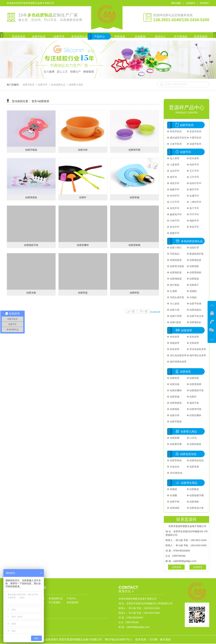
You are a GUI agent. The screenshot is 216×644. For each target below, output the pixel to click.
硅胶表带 (187, 330)
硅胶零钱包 (175, 460)
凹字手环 (194, 214)
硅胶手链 (174, 502)
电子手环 (194, 208)
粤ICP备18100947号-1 (119, 640)
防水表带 (194, 158)
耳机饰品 (174, 254)
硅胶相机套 (175, 272)
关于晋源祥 (55, 602)
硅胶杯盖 (194, 378)
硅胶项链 (194, 502)
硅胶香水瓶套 (177, 266)
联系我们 (205, 3)
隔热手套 (194, 403)
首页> (35, 101)
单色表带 (174, 337)
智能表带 (174, 343)
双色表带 (174, 349)
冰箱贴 (193, 297)
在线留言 (191, 3)
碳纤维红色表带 (198, 355)
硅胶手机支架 (196, 316)
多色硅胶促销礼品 (192, 241)
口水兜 (193, 438)
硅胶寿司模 (195, 409)
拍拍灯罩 (194, 248)
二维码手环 (195, 202)
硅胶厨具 (44, 101)
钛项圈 (173, 495)
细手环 (173, 177)
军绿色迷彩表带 (198, 349)
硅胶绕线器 (175, 279)
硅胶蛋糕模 (195, 384)
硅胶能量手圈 (196, 495)
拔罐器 (173, 489)
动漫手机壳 (195, 144)
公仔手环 (174, 202)
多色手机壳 (195, 131)
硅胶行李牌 (175, 316)
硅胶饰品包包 (196, 460)
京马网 (154, 640)
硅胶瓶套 (194, 279)
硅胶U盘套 (175, 322)
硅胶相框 (194, 266)
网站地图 (176, 3)
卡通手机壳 (195, 138)
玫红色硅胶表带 (178, 355)
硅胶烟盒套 (195, 260)
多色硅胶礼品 (58, 85)
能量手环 (174, 189)
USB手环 (174, 221)
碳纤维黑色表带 (178, 362)
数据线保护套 (196, 254)
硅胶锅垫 (174, 409)
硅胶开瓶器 (175, 422)
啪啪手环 (194, 221)
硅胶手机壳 (29, 85)
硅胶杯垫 (174, 378)
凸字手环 (194, 177)
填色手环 (174, 183)
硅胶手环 (43, 85)
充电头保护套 (177, 297)
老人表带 (174, 158)
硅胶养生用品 (189, 483)
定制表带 (194, 343)
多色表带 (194, 337)
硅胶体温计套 (196, 508)
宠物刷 (193, 291)
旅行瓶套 (174, 285)
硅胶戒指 (174, 508)
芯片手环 (194, 171)
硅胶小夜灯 (175, 248)
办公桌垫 (174, 304)
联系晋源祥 (73, 602)
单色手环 (194, 227)
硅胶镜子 (194, 285)
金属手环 (194, 196)
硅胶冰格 (174, 384)
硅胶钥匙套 (175, 260)
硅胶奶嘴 (174, 438)
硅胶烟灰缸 (195, 322)
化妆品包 (174, 467)
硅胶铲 (193, 397)
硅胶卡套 (174, 310)
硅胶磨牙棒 (175, 444)
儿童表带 (174, 165)
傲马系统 (165, 640)
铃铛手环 (174, 196)
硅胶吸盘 (194, 489)
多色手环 (174, 208)
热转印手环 (195, 183)
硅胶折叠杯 (175, 390)
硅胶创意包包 (188, 454)
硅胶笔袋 (194, 467)
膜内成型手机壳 (178, 138)
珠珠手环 (194, 165)
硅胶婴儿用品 (76, 85)
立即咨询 (176, 567)
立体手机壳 (175, 144)
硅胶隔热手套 (196, 390)
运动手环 (174, 171)
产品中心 (72, 598)
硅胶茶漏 (174, 397)
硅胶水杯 (174, 415)
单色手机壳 (175, 131)
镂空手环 (194, 189)
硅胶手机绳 (195, 304)
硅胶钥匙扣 (195, 310)
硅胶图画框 (195, 272)
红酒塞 (173, 291)
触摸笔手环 (175, 214)
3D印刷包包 (176, 473)
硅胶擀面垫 (175, 403)
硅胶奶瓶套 (195, 444)
